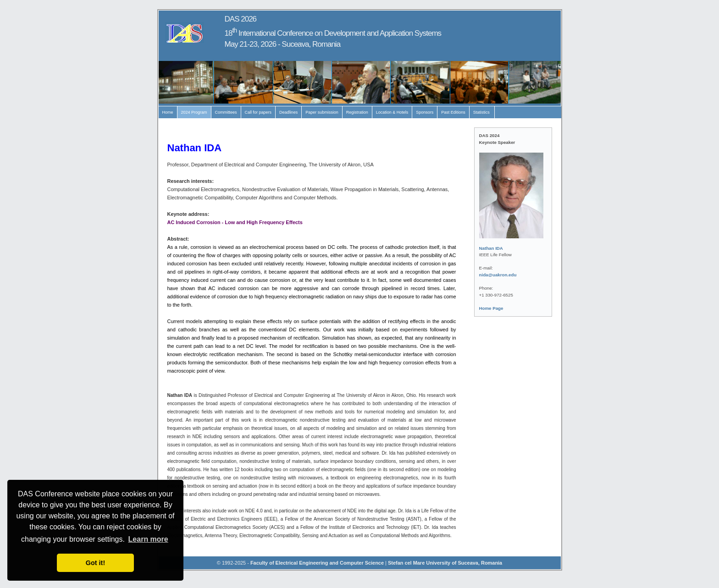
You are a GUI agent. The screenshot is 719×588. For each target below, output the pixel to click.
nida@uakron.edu (498, 275)
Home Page (491, 308)
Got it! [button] (95, 563)
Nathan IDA (491, 248)
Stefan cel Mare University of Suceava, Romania (445, 563)
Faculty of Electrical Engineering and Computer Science (317, 563)
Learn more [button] (148, 539)
